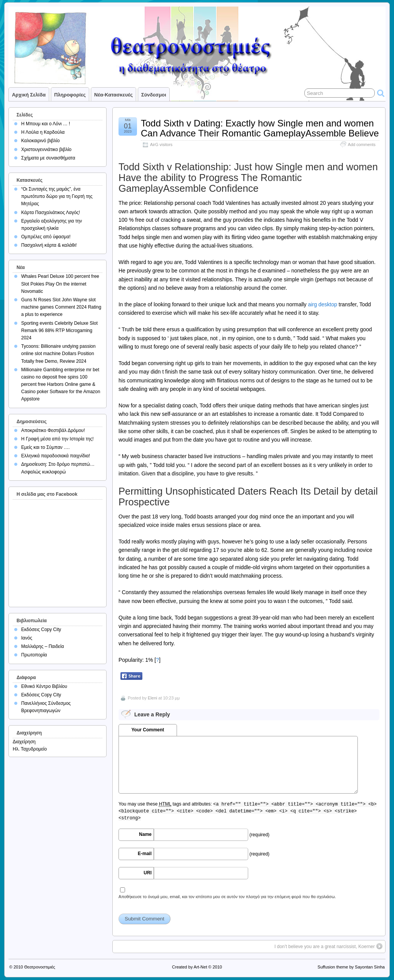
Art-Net (200, 967)
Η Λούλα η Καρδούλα (43, 132)
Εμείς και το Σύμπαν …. (45, 447)
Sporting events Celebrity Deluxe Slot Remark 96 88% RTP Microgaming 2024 (59, 331)
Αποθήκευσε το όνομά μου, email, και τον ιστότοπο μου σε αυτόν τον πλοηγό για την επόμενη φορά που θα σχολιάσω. (227, 897)
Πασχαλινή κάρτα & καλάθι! (49, 245)
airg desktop (322, 304)
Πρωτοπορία (34, 655)
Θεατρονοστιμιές (40, 967)
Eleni (152, 698)
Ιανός (27, 638)
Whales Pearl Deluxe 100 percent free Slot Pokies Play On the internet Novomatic (60, 284)
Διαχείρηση (24, 742)
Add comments (362, 145)
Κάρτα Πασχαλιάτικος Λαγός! (51, 213)
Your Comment (148, 730)
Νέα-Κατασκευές (114, 95)
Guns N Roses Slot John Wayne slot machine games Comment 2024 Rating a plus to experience (61, 307)
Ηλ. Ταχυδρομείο (30, 749)
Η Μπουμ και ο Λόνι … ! (46, 124)
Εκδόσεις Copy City (41, 630)
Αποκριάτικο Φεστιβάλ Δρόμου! (53, 430)
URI (148, 873)
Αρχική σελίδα (29, 95)
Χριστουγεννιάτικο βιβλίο (46, 149)
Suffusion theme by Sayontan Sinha (351, 967)
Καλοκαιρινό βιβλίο (40, 141)
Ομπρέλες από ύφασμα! (46, 237)
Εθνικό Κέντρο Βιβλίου (44, 686)
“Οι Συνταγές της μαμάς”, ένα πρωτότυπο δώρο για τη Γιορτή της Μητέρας (57, 196)
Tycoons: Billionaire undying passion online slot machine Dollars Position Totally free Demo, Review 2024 (58, 354)
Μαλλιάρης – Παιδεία (43, 646)
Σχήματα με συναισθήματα (48, 158)
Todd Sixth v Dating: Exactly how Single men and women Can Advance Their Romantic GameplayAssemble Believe (260, 128)
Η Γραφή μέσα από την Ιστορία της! (57, 439)
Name (145, 834)
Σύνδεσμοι (154, 95)
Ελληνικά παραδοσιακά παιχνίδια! (56, 456)
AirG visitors (161, 145)
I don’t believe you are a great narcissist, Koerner (325, 947)
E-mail (145, 854)
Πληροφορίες (70, 95)
